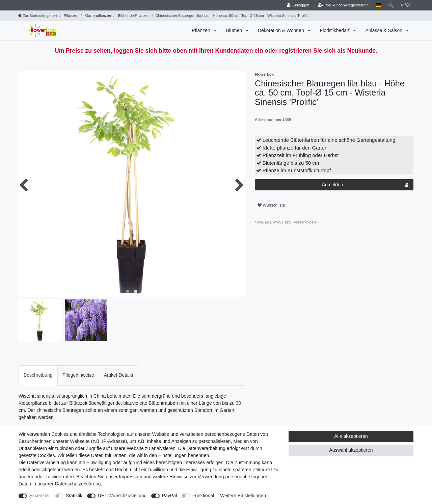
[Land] (377, 5)
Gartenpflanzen (98, 16)
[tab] (38, 375)
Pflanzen (71, 16)
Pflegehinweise (78, 375)
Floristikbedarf (335, 30)
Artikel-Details (118, 375)
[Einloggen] (297, 5)
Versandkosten (306, 222)
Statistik (74, 496)
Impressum (130, 477)
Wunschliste (271, 205)
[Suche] (390, 5)
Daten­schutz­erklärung (78, 484)
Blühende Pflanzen (133, 16)
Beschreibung (38, 375)
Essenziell (40, 496)
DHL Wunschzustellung (122, 496)
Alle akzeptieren (351, 436)
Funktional (203, 496)
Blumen (235, 30)
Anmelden (365, 185)
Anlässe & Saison (384, 30)
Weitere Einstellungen (243, 496)
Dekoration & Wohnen (282, 30)
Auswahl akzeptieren (351, 450)
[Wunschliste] (406, 5)
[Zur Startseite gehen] (37, 16)
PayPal (169, 496)
